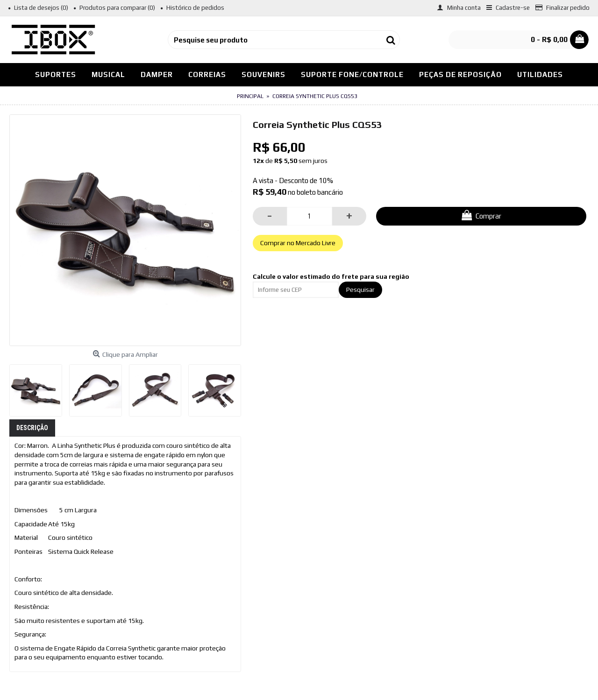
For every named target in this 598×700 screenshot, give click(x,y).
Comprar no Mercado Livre (298, 243)
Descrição (32, 428)
